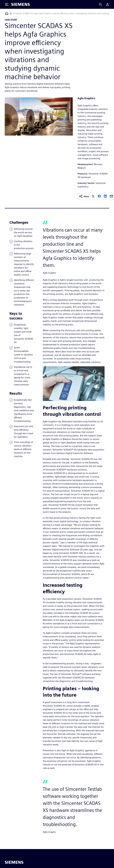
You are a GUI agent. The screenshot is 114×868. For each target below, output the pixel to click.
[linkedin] (105, 196)
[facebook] (99, 196)
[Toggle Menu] (7, 4)
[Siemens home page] (14, 862)
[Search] (100, 4)
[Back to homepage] (7, 13)
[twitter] (93, 196)
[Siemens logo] (20, 4)
